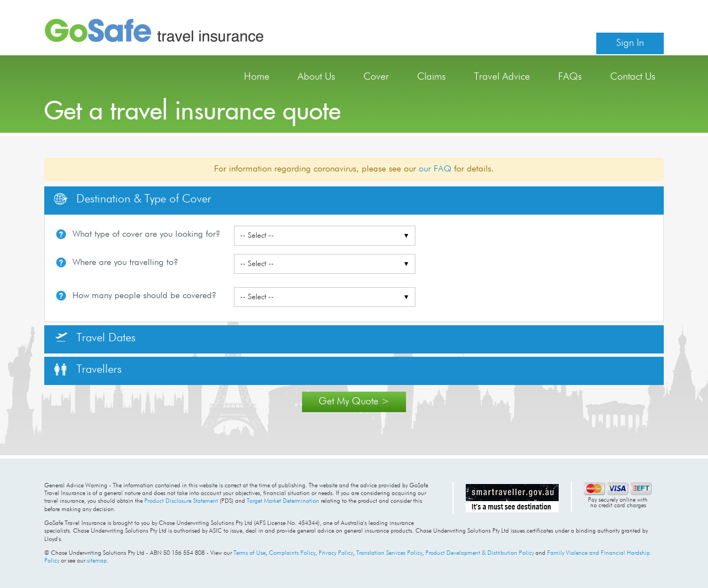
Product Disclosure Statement (181, 501)
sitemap (97, 561)
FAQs (570, 77)
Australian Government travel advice (512, 498)
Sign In (630, 43)
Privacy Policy (336, 553)
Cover (376, 77)
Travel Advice (502, 77)
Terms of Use (249, 553)
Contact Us (633, 77)
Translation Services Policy (389, 553)
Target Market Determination (283, 501)
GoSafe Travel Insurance (154, 30)
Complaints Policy (292, 553)
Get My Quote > (354, 402)
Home (257, 77)
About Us (316, 77)
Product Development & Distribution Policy (480, 553)
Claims (431, 77)
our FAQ (435, 169)
